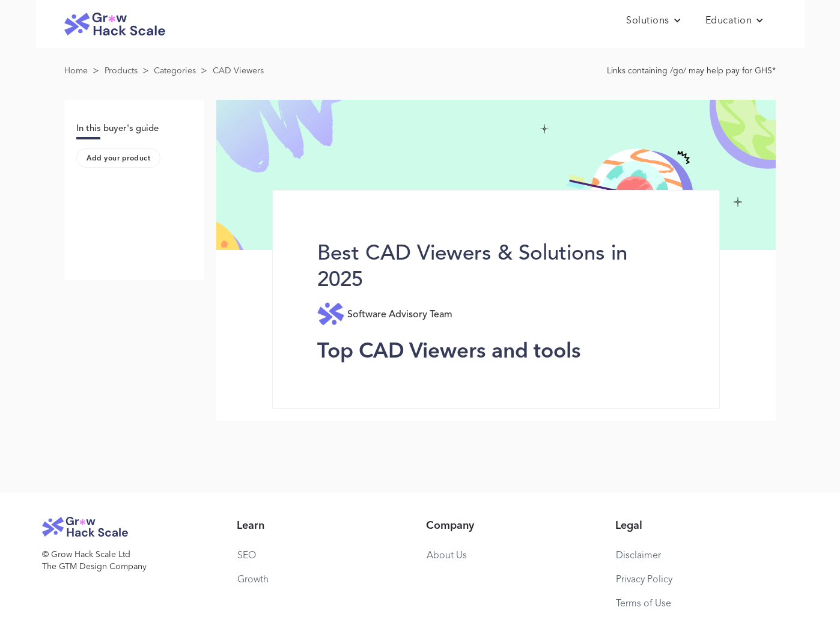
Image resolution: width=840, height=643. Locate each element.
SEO (247, 556)
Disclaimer (638, 556)
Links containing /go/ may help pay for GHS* (691, 71)
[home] (115, 24)
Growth (253, 580)
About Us (447, 556)
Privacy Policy (644, 580)
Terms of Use (644, 604)
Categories (175, 71)
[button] (654, 21)
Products (121, 71)
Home (76, 71)
